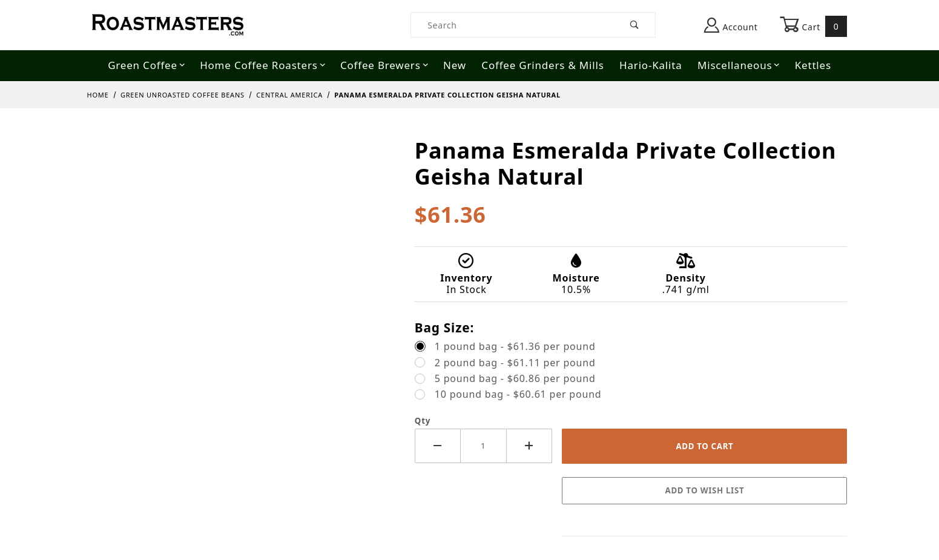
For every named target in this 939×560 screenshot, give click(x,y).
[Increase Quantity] (530, 446)
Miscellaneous (739, 65)
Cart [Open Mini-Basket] (814, 26)
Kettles (813, 65)
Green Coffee (147, 65)
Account (731, 25)
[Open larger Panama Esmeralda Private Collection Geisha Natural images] (244, 147)
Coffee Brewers (384, 65)
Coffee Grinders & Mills (542, 65)
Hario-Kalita (651, 65)
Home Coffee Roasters (262, 65)
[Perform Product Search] (635, 25)
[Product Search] (512, 25)
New (455, 65)
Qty (423, 421)
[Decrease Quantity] (438, 446)
